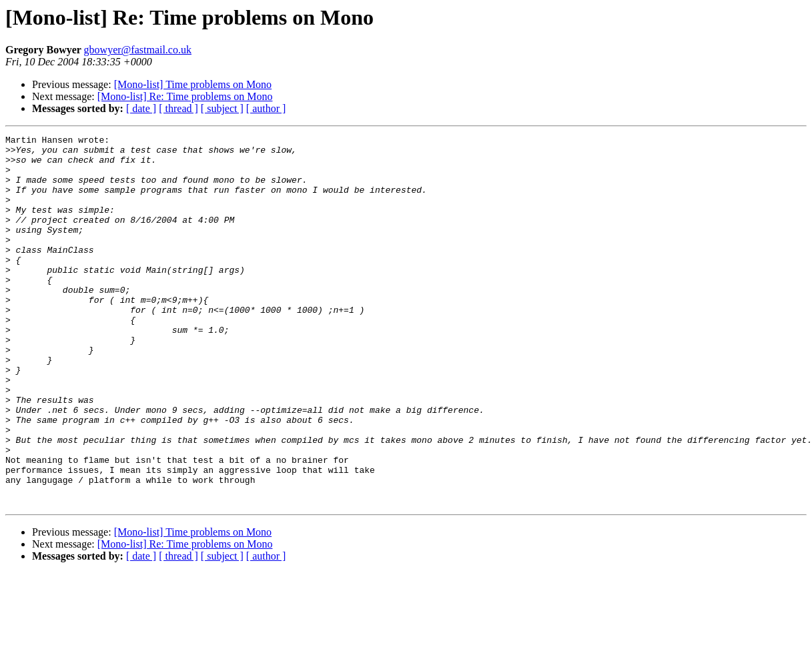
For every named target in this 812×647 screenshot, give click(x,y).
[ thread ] (178, 108)
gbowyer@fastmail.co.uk (138, 50)
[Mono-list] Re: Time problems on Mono (185, 96)
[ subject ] (222, 108)
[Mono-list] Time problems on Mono (193, 84)
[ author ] (266, 108)
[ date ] (141, 108)
